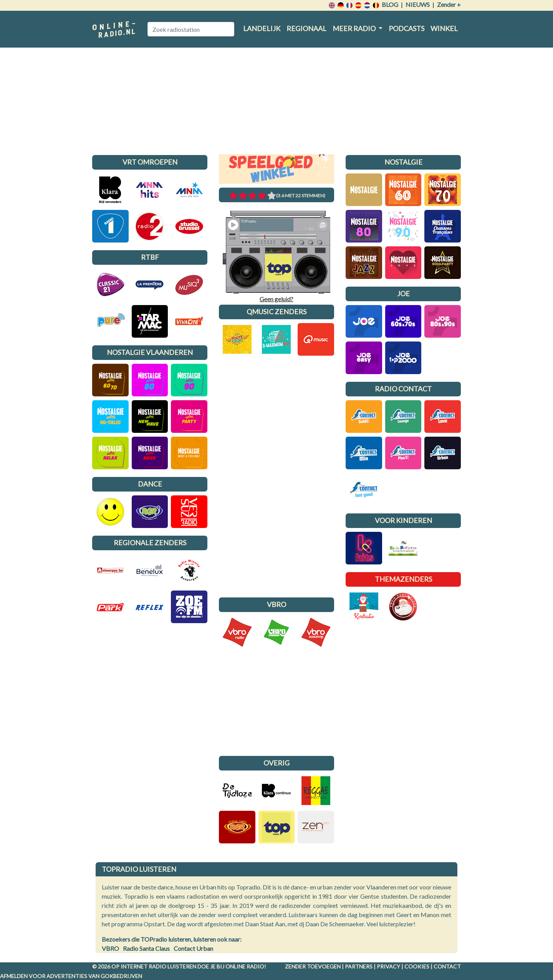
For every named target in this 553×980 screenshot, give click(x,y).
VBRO (110, 948)
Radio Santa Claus (146, 948)
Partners (359, 966)
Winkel (444, 28)
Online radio (245, 966)
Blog (390, 4)
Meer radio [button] (355, 28)
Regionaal (306, 28)
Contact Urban (193, 948)
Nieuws (418, 4)
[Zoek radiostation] (191, 29)
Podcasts (406, 28)
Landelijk (262, 28)
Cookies (417, 966)
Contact (447, 966)
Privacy (388, 966)
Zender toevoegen (313, 966)
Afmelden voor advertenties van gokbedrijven (71, 976)
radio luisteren (172, 966)
